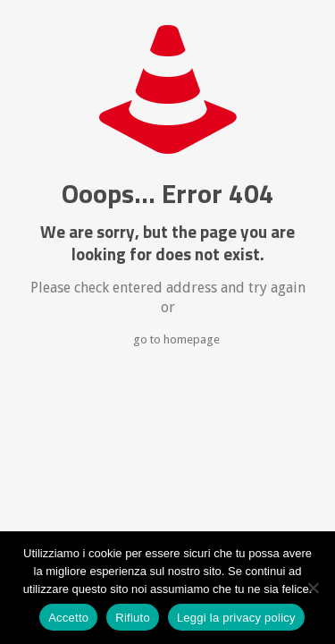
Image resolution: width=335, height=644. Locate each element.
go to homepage (176, 339)
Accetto (68, 618)
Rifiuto (133, 618)
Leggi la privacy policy (236, 618)
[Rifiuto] (313, 588)
